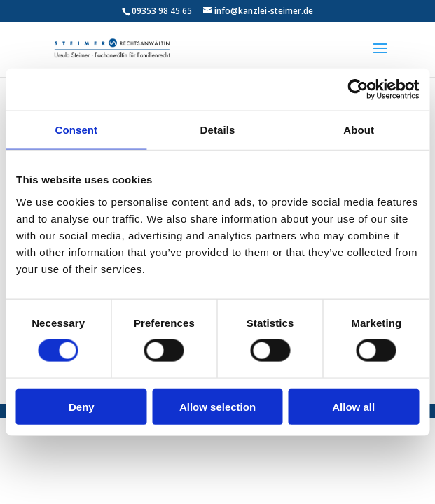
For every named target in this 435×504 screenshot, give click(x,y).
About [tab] (359, 130)
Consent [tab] (76, 130)
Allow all (353, 406)
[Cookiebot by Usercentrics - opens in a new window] (358, 90)
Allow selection (217, 406)
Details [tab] (218, 130)
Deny (82, 406)
